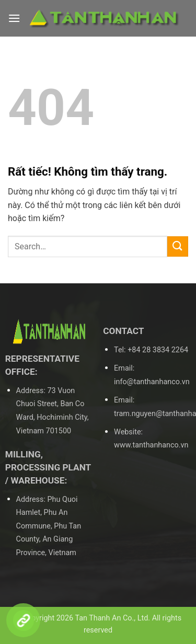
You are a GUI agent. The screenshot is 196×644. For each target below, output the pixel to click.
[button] (14, 18)
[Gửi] (178, 246)
